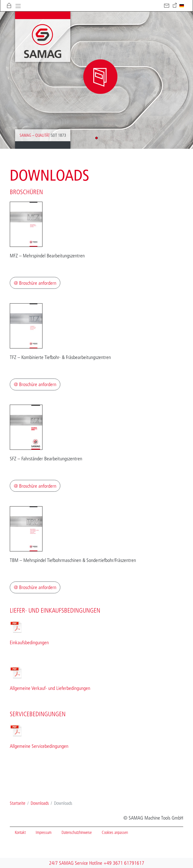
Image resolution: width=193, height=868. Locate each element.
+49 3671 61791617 (124, 863)
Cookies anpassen (115, 832)
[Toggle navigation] (18, 6)
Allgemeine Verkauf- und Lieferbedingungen (51, 688)
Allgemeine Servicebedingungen (39, 746)
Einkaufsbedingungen (29, 642)
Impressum (44, 832)
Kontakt (20, 832)
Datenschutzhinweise (77, 832)
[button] (96, 138)
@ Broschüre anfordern (35, 283)
